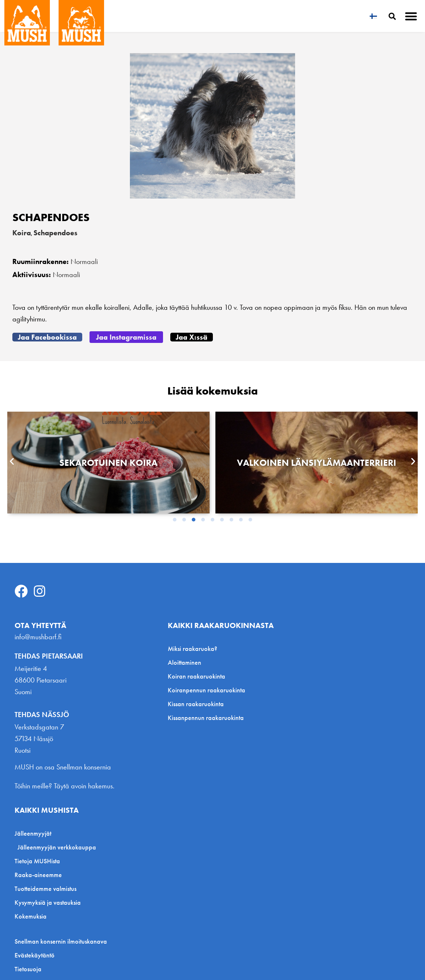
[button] (411, 16)
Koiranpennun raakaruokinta (206, 690)
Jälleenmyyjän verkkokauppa (57, 847)
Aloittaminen (184, 662)
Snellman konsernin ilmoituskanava (61, 941)
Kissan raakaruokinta (196, 704)
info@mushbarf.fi (38, 637)
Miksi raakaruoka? (192, 649)
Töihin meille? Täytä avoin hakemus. (65, 786)
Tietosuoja (28, 969)
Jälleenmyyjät (35, 833)
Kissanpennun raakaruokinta (206, 718)
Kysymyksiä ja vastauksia (48, 902)
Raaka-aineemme (38, 875)
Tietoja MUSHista (37, 861)
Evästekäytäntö (35, 955)
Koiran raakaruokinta (196, 676)
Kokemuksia (31, 916)
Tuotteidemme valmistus (45, 889)
